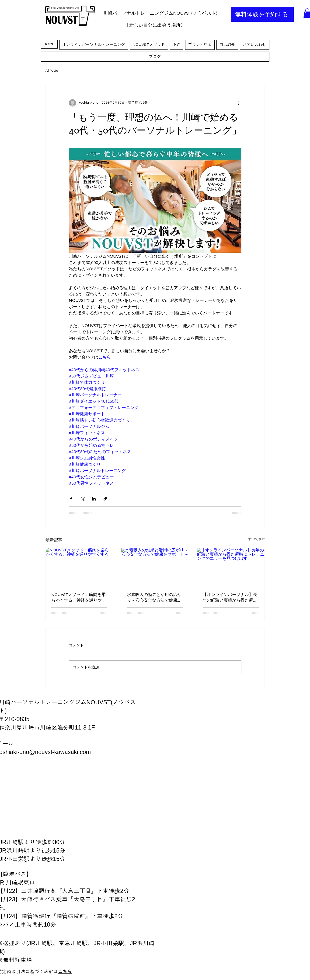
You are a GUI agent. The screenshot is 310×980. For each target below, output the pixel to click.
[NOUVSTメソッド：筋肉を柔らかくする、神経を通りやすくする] (79, 567)
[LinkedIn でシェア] (94, 499)
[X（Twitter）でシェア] (82, 499)
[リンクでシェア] (105, 499)
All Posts (52, 71)
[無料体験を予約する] (262, 14)
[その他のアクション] (239, 103)
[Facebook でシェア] (71, 499)
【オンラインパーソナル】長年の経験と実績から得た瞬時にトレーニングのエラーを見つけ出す (230, 598)
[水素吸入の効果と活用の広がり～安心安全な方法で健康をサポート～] (155, 567)
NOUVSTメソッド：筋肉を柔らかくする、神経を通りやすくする (79, 598)
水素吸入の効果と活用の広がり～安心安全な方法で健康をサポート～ (154, 598)
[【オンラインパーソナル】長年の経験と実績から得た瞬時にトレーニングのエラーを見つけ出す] (231, 567)
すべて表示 (257, 539)
